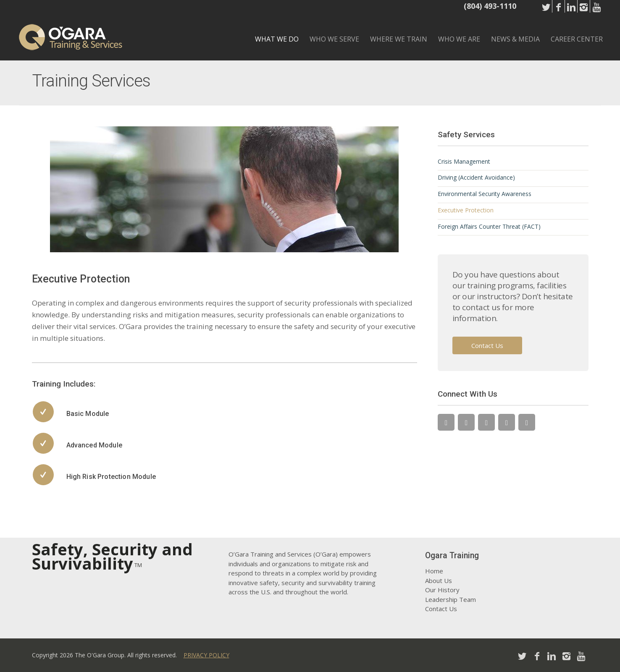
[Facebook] (466, 422)
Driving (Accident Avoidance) (476, 177)
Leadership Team (451, 599)
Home (434, 571)
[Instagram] (507, 422)
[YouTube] (527, 422)
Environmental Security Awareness (485, 194)
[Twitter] (446, 422)
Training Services (91, 81)
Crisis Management (464, 161)
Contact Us (487, 345)
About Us (439, 580)
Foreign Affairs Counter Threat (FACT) (489, 226)
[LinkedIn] (486, 422)
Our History (442, 590)
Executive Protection (466, 210)
